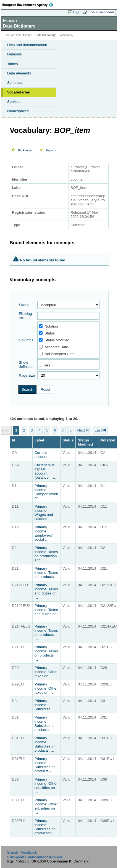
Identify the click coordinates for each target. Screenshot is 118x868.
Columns (26, 340)
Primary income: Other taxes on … (46, 672)
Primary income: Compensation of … (46, 492)
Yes (47, 365)
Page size (27, 375)
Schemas (15, 83)
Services (14, 102)
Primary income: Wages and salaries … (44, 513)
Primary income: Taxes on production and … (46, 554)
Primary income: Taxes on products (46, 573)
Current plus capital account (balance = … (46, 471)
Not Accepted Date (57, 354)
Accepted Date (53, 347)
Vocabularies (19, 92)
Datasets (15, 54)
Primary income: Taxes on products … (46, 653)
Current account (41, 455)
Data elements (19, 73)
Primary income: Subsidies (43, 705)
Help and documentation (27, 45)
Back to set (25, 150)
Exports (51, 150)
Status (24, 305)
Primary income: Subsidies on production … (45, 827)
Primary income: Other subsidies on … (46, 786)
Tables (13, 64)
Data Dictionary (45, 35)
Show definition (26, 365)
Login (77, 12)
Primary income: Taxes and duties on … (46, 591)
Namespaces (18, 111)
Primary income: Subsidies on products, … (45, 744)
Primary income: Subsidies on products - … (45, 765)
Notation (48, 326)
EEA (29, 5)
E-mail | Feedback (22, 852)
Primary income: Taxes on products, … (46, 633)
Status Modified (54, 340)
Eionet (27, 35)
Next (81, 430)
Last (98, 430)
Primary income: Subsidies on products (45, 724)
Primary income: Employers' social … (44, 533)
